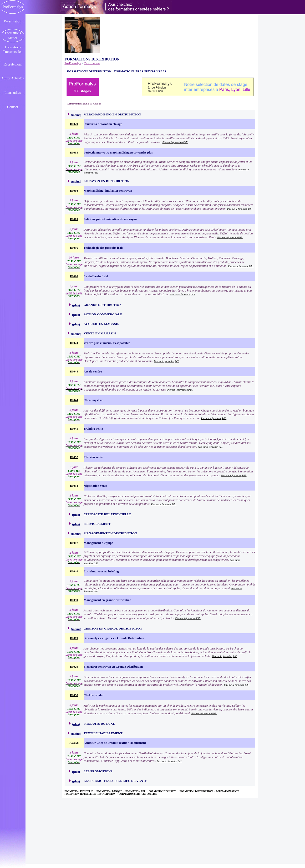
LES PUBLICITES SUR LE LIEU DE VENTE (115, 781)
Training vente (93, 429)
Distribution (92, 63)
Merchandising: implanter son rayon (108, 191)
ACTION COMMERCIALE (103, 314)
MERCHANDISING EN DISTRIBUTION (112, 114)
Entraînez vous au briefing (101, 571)
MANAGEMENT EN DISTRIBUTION (110, 533)
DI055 (74, 152)
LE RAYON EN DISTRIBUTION (107, 181)
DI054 (74, 486)
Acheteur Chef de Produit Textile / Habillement (115, 743)
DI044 (74, 400)
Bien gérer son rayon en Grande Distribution (113, 667)
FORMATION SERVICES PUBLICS (138, 794)
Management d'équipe (98, 543)
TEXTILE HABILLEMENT (103, 733)
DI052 (74, 457)
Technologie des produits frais (103, 248)
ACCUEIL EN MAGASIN (102, 324)
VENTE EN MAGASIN (100, 333)
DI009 (74, 219)
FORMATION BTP (136, 791)
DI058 (74, 695)
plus (76, 305)
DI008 (74, 191)
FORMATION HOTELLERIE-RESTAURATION (90, 794)
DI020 (74, 667)
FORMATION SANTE (228, 791)
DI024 (74, 343)
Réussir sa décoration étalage (103, 124)
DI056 (74, 248)
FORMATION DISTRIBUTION (196, 791)
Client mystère (93, 400)
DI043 (74, 371)
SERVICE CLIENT (97, 524)
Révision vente (93, 457)
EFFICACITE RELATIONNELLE (108, 514)
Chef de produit (94, 695)
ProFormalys (73, 63)
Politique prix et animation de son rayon (110, 219)
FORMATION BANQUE (110, 791)
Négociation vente (95, 486)
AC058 (74, 743)
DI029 (74, 124)
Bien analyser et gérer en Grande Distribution (114, 638)
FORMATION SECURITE (163, 791)
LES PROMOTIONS (98, 771)
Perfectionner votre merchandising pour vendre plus (118, 152)
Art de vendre (93, 371)
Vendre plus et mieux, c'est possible (107, 343)
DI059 (74, 600)
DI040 (74, 571)
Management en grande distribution (107, 600)
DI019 (74, 638)
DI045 (74, 429)
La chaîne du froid (96, 276)
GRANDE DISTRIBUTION (103, 305)
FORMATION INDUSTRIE (79, 791)
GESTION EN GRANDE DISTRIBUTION (113, 628)
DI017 (74, 543)
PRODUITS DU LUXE (99, 724)
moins (76, 115)
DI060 (74, 276)
